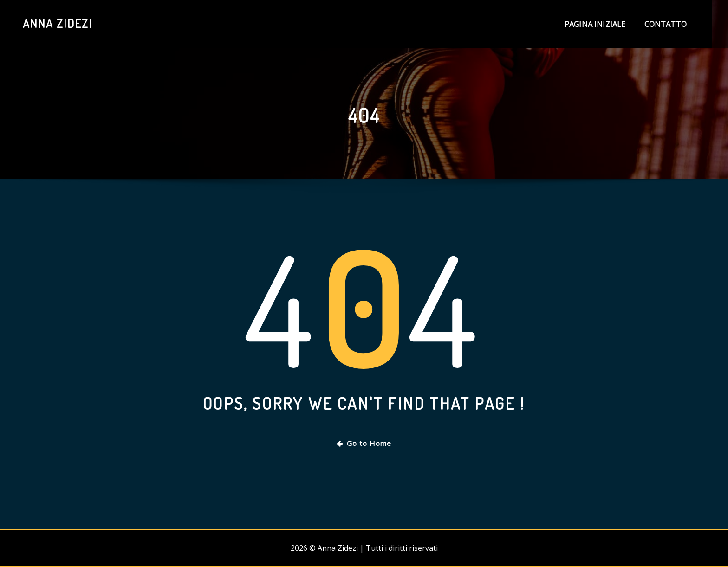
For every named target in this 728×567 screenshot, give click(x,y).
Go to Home (364, 443)
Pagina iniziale (595, 24)
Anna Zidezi (58, 23)
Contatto (666, 24)
